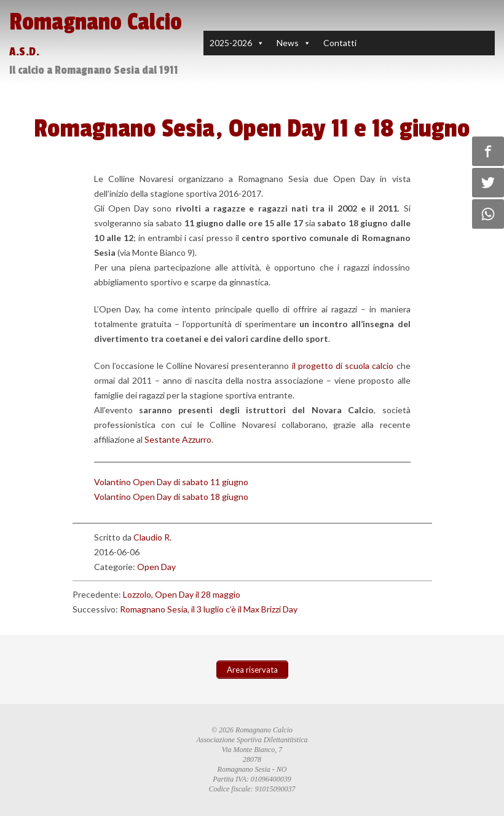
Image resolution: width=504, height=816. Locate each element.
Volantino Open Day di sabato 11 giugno (171, 482)
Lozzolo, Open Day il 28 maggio (182, 594)
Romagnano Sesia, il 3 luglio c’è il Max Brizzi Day (209, 609)
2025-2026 (231, 43)
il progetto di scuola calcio (343, 366)
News (288, 43)
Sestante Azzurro (178, 439)
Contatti (340, 43)
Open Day (156, 567)
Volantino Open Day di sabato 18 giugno (171, 497)
